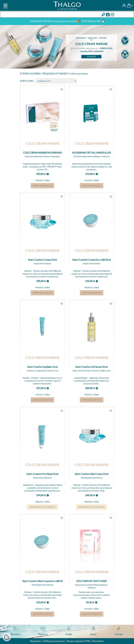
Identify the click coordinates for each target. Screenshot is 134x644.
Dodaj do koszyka (42, 186)
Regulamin (35, 641)
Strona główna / (31, 74)
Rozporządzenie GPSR (79, 641)
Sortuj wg (27, 81)
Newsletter (99, 641)
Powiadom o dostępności (42, 510)
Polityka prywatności (54, 641)
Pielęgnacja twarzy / (57, 74)
